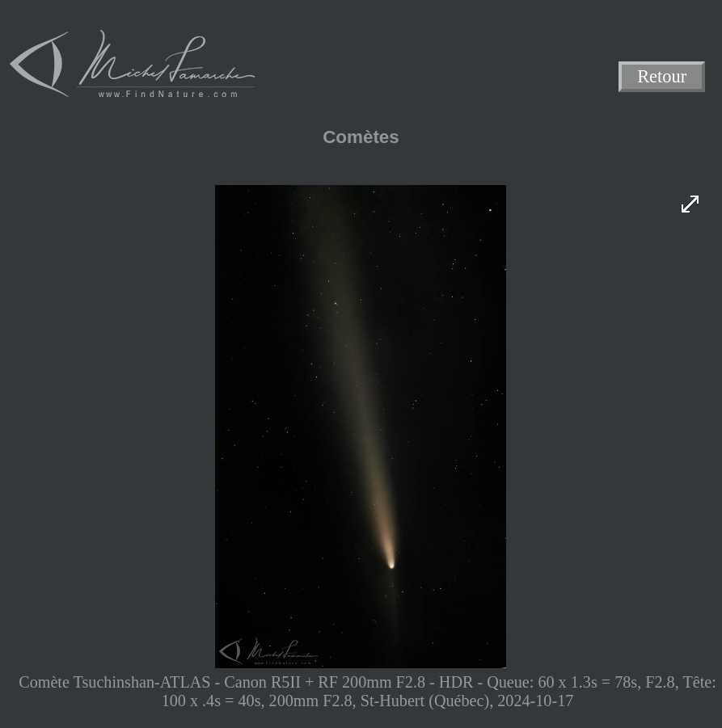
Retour (662, 77)
